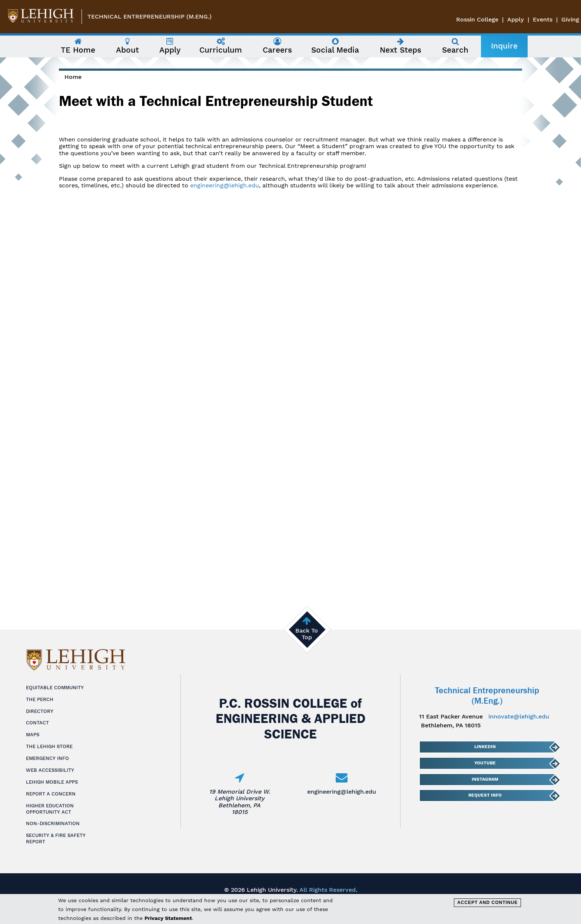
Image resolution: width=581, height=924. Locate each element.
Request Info (485, 795)
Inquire (504, 46)
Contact (37, 723)
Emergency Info (47, 758)
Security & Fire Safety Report (56, 838)
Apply (516, 19)
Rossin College (477, 19)
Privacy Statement (168, 918)
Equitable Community (55, 688)
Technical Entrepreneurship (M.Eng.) (150, 16)
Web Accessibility (50, 770)
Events (543, 19)
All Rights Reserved (328, 890)
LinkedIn (485, 747)
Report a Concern (51, 794)
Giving (570, 19)
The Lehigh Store (49, 746)
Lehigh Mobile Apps (52, 782)
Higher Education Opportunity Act (50, 809)
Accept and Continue (487, 903)
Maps (33, 735)
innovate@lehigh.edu (519, 716)
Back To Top (307, 634)
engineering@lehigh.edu (225, 185)
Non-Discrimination (53, 823)
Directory (40, 711)
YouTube (485, 763)
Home (73, 77)
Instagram (485, 779)
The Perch (40, 699)
